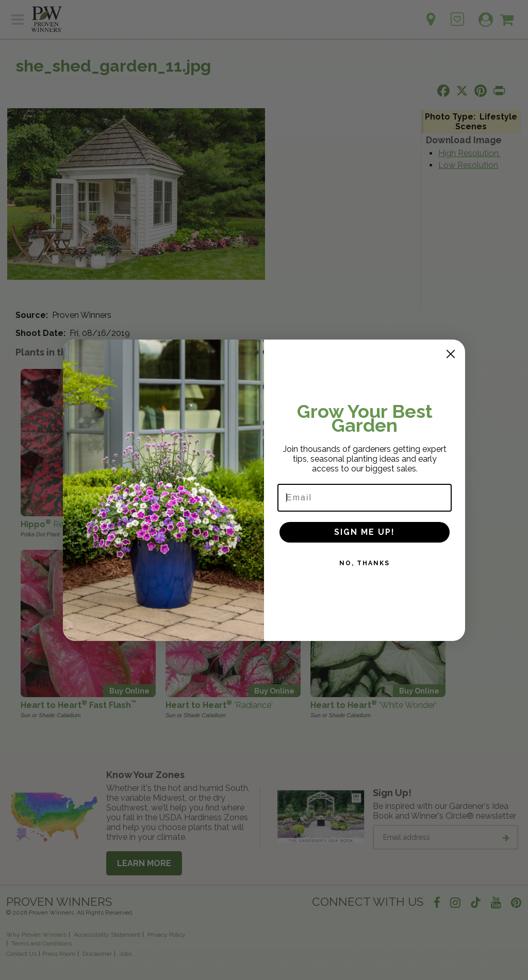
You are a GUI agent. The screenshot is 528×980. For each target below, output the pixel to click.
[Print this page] (499, 91)
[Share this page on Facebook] (443, 91)
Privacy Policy (167, 935)
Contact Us (21, 954)
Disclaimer (97, 954)
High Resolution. (469, 153)
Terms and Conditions (42, 943)
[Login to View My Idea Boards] (457, 14)
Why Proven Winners (36, 935)
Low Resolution (468, 165)
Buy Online (129, 510)
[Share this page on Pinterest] (481, 91)
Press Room (59, 954)
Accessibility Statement (107, 935)
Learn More (144, 863)
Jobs (126, 954)
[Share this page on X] (462, 91)
